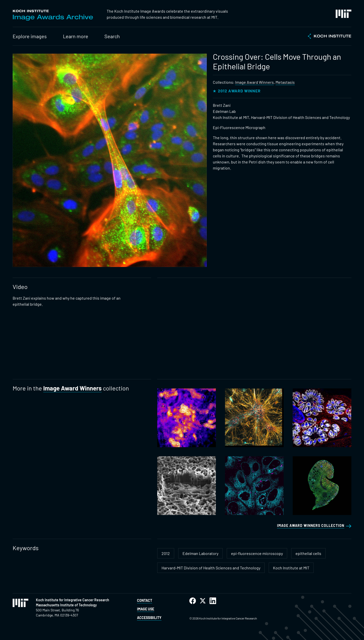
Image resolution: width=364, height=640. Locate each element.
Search (112, 36)
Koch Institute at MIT (291, 568)
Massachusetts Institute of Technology (66, 605)
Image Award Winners (254, 82)
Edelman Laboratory (200, 553)
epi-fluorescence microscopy (257, 553)
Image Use (146, 609)
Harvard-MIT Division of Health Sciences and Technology (211, 568)
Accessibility (149, 618)
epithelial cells (308, 553)
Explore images (30, 36)
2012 (166, 553)
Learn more (76, 36)
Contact (145, 600)
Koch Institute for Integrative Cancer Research (73, 600)
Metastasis (285, 82)
